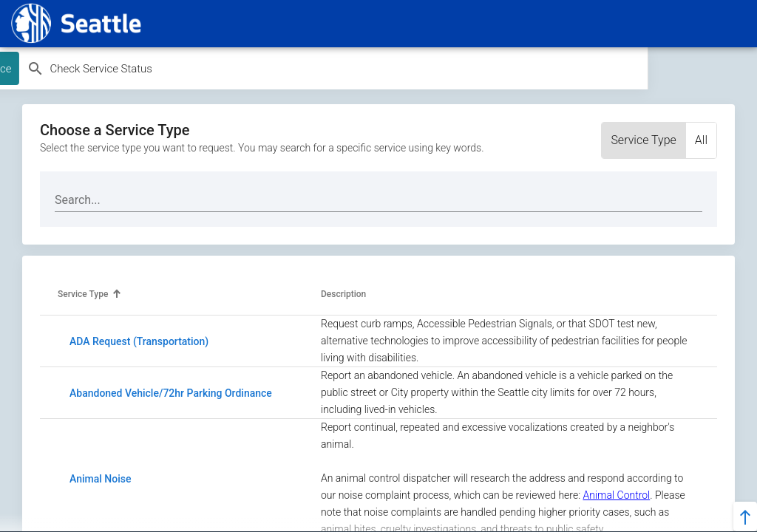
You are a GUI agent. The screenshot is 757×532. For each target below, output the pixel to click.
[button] (89, 294)
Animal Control (616, 495)
